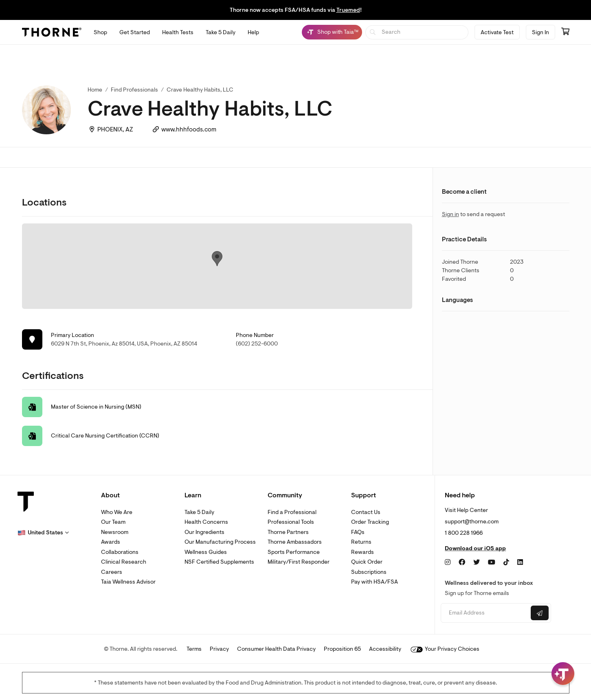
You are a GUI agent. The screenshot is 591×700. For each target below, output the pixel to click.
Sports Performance (294, 552)
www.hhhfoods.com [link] (189, 130)
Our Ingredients (204, 532)
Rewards (363, 552)
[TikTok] (506, 562)
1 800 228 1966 (464, 533)
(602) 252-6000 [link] (257, 344)
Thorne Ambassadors (295, 542)
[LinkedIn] (520, 562)
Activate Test (497, 32)
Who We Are (117, 512)
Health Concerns (206, 522)
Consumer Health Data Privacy (276, 649)
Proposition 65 (342, 649)
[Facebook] (462, 562)
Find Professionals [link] (134, 90)
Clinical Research (124, 562)
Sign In (540, 32)
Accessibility (385, 649)
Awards (111, 542)
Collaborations (120, 552)
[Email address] (485, 613)
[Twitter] (477, 562)
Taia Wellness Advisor (128, 582)
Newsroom (115, 532)
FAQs (358, 532)
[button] (43, 533)
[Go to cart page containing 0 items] (565, 32)
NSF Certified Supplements (219, 562)
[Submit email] (540, 613)
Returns (361, 542)
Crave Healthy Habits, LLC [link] (200, 90)
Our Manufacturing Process (220, 542)
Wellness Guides (206, 552)
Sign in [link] (450, 214)
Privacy (219, 649)
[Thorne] (52, 32)
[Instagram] (448, 562)
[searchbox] (417, 32)
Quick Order (367, 562)
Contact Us (366, 512)
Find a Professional (292, 512)
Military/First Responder (299, 562)
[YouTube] (492, 562)
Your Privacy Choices (445, 649)
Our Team (113, 522)
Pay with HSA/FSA (375, 582)
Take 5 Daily (199, 512)
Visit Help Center (466, 510)
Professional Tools (291, 522)
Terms (194, 649)
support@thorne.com (472, 522)
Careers (112, 572)
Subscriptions (369, 572)
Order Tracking (370, 522)
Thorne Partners (288, 532)
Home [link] (95, 90)
